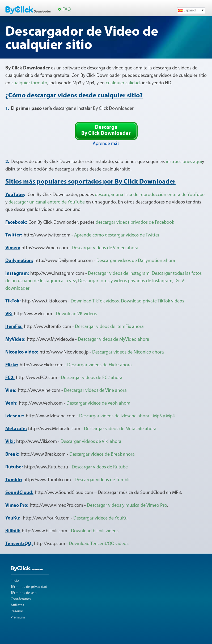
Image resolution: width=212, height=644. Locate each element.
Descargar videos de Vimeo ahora (105, 248)
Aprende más (106, 144)
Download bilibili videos (95, 531)
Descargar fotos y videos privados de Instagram (125, 281)
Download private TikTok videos (152, 301)
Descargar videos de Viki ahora (91, 442)
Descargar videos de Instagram (119, 274)
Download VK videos (76, 314)
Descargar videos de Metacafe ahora (120, 429)
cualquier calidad (123, 83)
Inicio (15, 581)
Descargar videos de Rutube (100, 467)
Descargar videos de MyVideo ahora (114, 340)
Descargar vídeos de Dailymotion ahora (136, 261)
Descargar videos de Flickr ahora (99, 365)
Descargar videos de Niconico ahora (128, 352)
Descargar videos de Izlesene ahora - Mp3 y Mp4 (127, 416)
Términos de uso (24, 593)
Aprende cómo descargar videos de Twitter (117, 235)
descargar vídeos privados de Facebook (135, 223)
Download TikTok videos (95, 301)
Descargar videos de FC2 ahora (92, 378)
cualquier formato (29, 83)
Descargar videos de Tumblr (102, 480)
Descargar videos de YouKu (100, 518)
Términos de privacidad (29, 587)
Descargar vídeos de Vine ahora (95, 391)
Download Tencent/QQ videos (99, 544)
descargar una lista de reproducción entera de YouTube (150, 195)
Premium (18, 618)
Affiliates (17, 605)
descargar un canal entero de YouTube (47, 202)
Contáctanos (21, 599)
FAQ (67, 10)
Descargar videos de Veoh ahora (98, 403)
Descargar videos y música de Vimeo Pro (127, 506)
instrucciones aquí (184, 162)
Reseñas (17, 611)
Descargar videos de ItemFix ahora (109, 327)
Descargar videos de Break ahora (102, 454)
